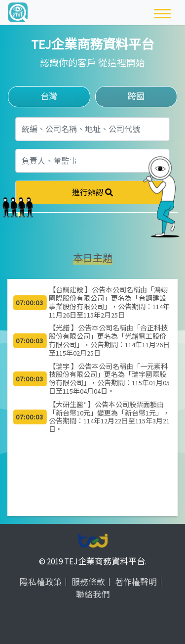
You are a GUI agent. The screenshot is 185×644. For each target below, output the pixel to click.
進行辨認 (92, 192)
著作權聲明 (136, 582)
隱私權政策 (41, 582)
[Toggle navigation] (162, 12)
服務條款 (88, 582)
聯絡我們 (93, 595)
